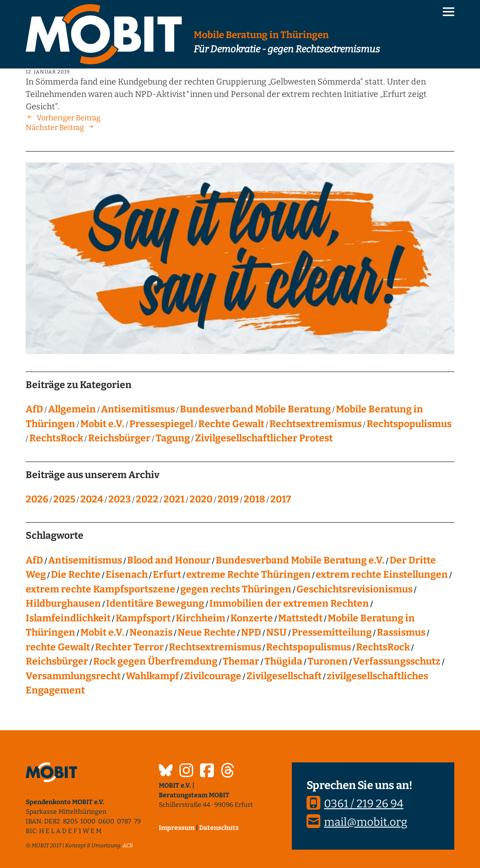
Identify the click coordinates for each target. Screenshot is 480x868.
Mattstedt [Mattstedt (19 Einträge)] (300, 618)
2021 (174, 499)
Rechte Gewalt (231, 424)
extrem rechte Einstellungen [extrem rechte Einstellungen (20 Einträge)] (382, 575)
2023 (120, 499)
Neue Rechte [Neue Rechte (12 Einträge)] (207, 632)
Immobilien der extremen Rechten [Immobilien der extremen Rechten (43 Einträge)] (289, 603)
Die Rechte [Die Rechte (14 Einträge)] (76, 575)
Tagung (173, 438)
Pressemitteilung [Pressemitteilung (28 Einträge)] (332, 632)
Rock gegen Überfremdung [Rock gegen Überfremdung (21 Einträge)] (155, 661)
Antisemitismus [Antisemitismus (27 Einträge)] (85, 560)
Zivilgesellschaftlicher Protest (264, 438)
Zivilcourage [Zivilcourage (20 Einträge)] (213, 676)
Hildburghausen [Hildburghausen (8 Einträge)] (63, 603)
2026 (37, 499)
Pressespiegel (161, 424)
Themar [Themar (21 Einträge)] (241, 661)
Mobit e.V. (102, 424)
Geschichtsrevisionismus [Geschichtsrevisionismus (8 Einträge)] (354, 589)
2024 (92, 499)
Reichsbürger (119, 438)
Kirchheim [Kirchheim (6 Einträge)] (201, 618)
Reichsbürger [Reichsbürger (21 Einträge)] (57, 661)
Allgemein (72, 409)
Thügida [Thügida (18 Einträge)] (283, 661)
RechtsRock (56, 438)
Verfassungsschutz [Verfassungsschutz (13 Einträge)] (397, 661)
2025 (64, 499)
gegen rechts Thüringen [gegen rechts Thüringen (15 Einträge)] (236, 589)
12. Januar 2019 (48, 72)
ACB (128, 845)
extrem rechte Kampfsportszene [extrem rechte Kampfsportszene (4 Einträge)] (100, 589)
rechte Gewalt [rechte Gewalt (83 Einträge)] (58, 647)
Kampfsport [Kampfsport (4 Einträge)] (143, 618)
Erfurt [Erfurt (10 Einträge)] (167, 575)
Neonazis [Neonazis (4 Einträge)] (151, 632)
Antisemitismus (138, 409)
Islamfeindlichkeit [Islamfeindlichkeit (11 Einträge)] (68, 618)
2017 (281, 499)
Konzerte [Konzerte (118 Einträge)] (252, 618)
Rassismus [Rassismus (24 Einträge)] (401, 632)
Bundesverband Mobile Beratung (255, 409)
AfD (34, 409)
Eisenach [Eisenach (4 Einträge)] (127, 575)
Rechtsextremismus (315, 424)
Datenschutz (219, 828)
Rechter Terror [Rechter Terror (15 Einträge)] (129, 647)
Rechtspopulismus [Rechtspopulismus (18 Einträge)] (309, 647)
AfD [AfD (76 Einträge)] (34, 560)
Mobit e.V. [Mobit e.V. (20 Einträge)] (102, 632)
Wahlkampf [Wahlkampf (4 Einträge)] (152, 676)
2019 (228, 499)
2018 (254, 499)
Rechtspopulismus (409, 424)
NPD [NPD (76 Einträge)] (251, 632)
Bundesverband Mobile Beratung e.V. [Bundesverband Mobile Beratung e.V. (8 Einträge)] (300, 560)
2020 (201, 499)
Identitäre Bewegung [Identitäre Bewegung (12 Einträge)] (155, 603)
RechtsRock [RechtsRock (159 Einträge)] (383, 647)
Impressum (177, 828)
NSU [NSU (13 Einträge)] (276, 632)
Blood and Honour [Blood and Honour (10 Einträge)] (169, 560)
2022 (147, 499)
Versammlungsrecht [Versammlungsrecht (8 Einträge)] (73, 676)
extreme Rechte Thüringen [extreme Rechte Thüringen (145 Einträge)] (248, 575)
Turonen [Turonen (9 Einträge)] (328, 661)
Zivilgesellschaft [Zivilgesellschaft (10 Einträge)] (284, 676)
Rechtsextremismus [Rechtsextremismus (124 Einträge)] (215, 647)
